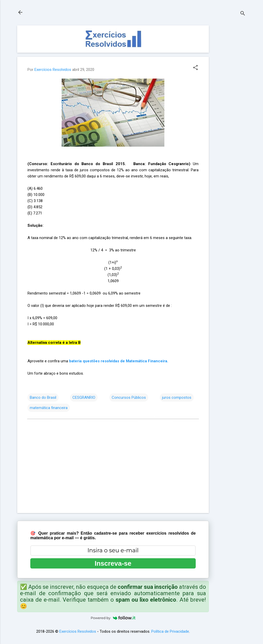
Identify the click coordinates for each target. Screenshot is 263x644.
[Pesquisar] (243, 14)
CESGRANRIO (84, 397)
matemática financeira (49, 408)
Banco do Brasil (43, 397)
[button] (195, 68)
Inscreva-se (113, 563)
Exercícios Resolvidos (78, 631)
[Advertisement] (229, 102)
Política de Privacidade (170, 631)
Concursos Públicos (129, 397)
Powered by (113, 618)
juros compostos (177, 397)
